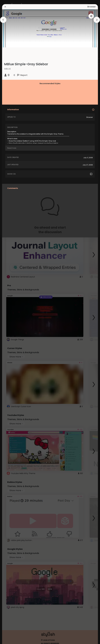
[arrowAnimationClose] (3, 20)
